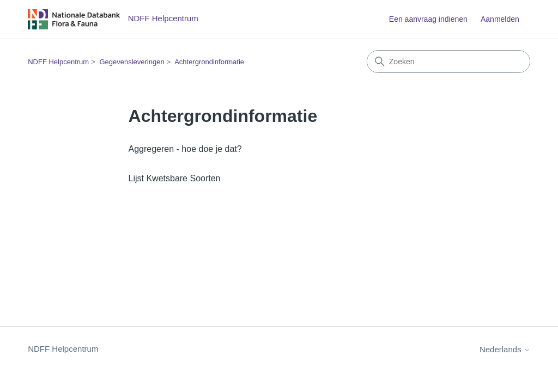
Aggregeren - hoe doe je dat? (185, 149)
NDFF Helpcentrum (58, 62)
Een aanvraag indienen (428, 19)
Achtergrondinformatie (209, 62)
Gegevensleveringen (132, 62)
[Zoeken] (448, 62)
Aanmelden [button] (500, 19)
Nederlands (505, 349)
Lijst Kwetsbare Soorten (175, 178)
